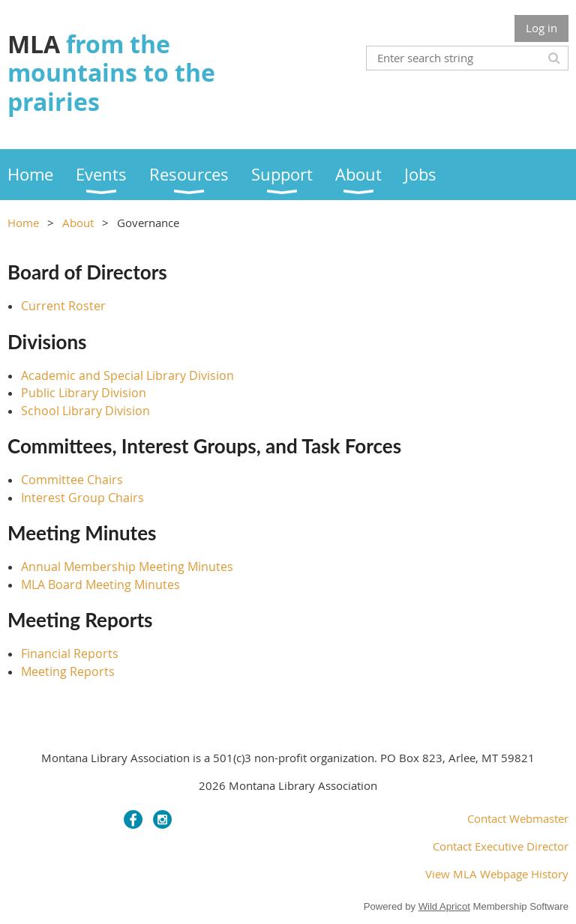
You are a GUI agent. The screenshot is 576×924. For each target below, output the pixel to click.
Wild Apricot (444, 906)
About (78, 223)
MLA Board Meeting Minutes (100, 585)
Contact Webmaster (518, 818)
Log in (541, 28)
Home (23, 223)
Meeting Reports (68, 671)
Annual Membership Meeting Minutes (127, 567)
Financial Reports (70, 653)
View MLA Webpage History (497, 874)
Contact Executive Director (501, 846)
